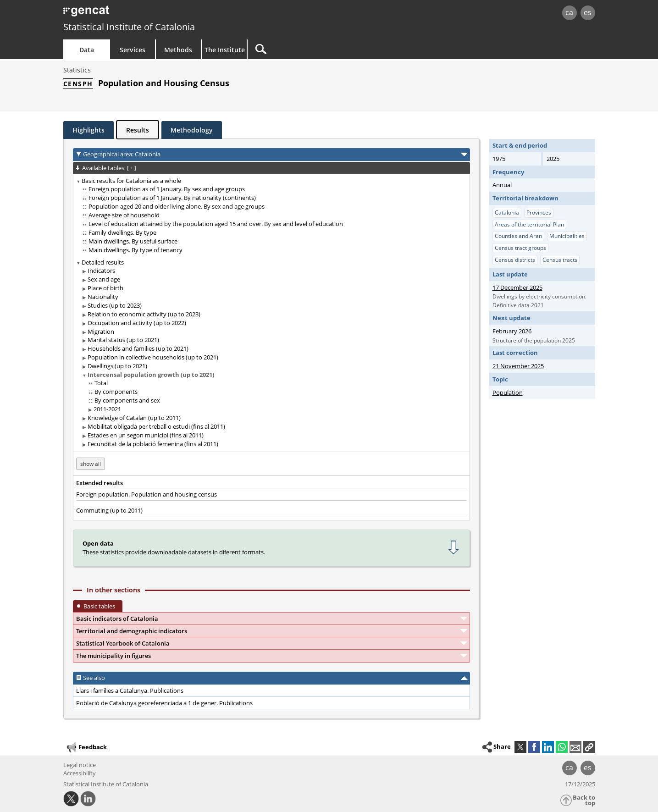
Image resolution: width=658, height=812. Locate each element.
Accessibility (80, 773)
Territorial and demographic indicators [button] (132, 631)
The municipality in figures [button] (113, 656)
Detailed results (103, 262)
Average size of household (124, 215)
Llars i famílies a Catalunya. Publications (130, 690)
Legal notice (80, 765)
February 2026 (512, 331)
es (588, 12)
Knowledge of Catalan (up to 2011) (134, 418)
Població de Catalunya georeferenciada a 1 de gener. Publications (164, 703)
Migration (101, 331)
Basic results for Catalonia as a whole (131, 181)
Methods (178, 50)
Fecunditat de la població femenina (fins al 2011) (153, 444)
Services (133, 50)
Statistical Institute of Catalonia (129, 27)
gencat (170, 14)
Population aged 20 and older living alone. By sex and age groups (177, 206)
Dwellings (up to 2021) (117, 366)
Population (508, 392)
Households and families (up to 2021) (138, 348)
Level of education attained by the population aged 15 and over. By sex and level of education (216, 224)
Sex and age (104, 279)
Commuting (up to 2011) (109, 510)
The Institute (225, 50)
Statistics (77, 70)
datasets (200, 552)
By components (116, 392)
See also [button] (94, 678)
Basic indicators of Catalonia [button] (117, 619)
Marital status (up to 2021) (123, 340)
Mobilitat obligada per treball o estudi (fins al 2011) (156, 426)
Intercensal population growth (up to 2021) (151, 375)
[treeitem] (270, 215)
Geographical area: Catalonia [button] (122, 154)
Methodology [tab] (192, 130)
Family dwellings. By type (122, 232)
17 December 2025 (517, 287)
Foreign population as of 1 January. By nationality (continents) (172, 198)
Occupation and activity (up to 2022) (137, 323)
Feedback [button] (86, 747)
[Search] (326, 49)
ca (569, 12)
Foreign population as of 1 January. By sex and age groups (167, 189)
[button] (589, 747)
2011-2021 (107, 409)
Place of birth (105, 288)
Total (101, 383)
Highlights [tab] (88, 130)
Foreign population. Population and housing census (147, 494)
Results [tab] (138, 130)
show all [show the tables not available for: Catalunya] (91, 464)
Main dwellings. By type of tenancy (135, 250)
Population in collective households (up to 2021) (153, 357)
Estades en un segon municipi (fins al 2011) (146, 435)
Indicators (101, 271)
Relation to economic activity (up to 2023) (144, 314)
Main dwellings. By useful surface (133, 241)
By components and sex (127, 400)
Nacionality (103, 297)
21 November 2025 (518, 366)
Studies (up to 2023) (115, 305)
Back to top (584, 800)
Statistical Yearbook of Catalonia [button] (123, 643)
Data (87, 50)
